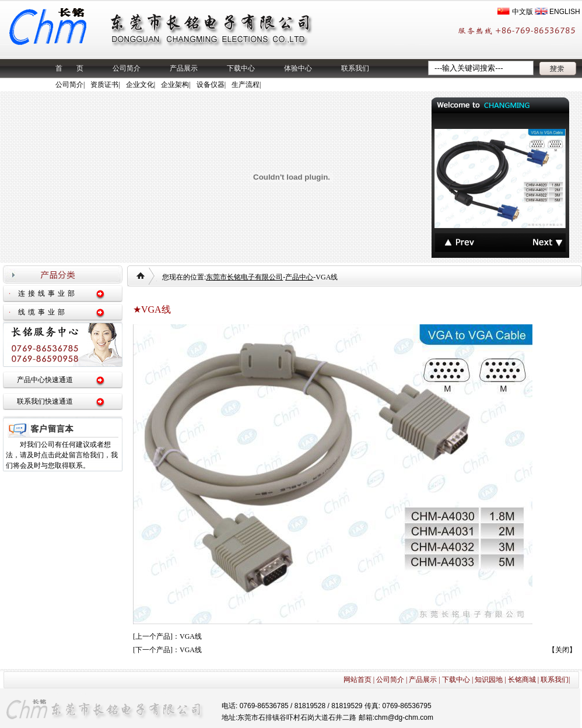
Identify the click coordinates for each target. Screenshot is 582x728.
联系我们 (355, 68)
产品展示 (184, 68)
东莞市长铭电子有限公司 (244, 277)
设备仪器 (211, 85)
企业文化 (140, 85)
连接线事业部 (48, 293)
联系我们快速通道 (45, 401)
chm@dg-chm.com (404, 717)
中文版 (523, 12)
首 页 (69, 68)
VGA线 (191, 636)
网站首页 (357, 680)
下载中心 (241, 68)
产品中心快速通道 (45, 380)
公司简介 (127, 68)
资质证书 (104, 85)
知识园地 (489, 680)
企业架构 (175, 85)
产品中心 (299, 277)
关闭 (562, 650)
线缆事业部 (43, 312)
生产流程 (246, 85)
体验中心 (298, 68)
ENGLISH (565, 12)
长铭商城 (522, 680)
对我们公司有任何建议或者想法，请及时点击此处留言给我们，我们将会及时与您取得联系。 (62, 455)
